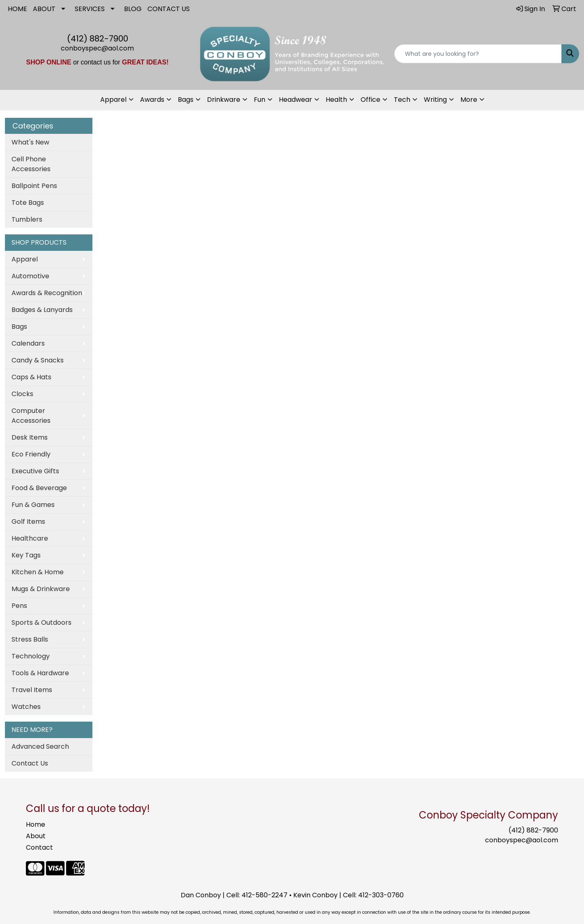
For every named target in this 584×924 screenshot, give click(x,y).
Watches (26, 707)
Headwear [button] (295, 100)
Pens (19, 606)
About (36, 836)
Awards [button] (152, 100)
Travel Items (32, 690)
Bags (19, 327)
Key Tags (26, 555)
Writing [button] (435, 100)
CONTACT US (169, 9)
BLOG (133, 9)
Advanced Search (40, 746)
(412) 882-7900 (98, 39)
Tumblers (27, 219)
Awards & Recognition (47, 293)
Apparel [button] (113, 100)
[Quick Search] (478, 54)
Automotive (30, 276)
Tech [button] (402, 100)
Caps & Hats (31, 377)
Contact (39, 847)
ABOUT (44, 9)
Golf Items (28, 522)
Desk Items (30, 437)
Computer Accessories (31, 416)
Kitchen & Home (38, 572)
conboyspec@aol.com (97, 48)
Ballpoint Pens (34, 186)
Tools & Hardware (40, 673)
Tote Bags (28, 203)
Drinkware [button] (224, 100)
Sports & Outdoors (41, 622)
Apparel (25, 259)
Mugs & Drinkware (41, 589)
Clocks (22, 394)
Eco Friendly (31, 454)
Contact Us (30, 763)
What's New (30, 142)
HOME (17, 9)
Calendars (28, 343)
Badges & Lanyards (42, 310)
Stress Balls (30, 639)
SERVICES (90, 9)
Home (36, 824)
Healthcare (30, 538)
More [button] (469, 100)
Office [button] (370, 100)
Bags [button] (186, 100)
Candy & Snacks (38, 360)
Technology (31, 656)
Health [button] (336, 100)
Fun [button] (260, 100)
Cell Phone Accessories (31, 164)
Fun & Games (33, 505)
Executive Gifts (35, 471)
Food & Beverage (39, 488)
